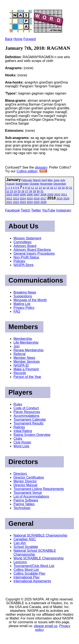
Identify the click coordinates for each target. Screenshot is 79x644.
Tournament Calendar (30, 419)
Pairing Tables (24, 504)
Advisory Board (25, 246)
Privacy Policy (24, 308)
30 (38, 191)
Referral (19, 354)
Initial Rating (23, 431)
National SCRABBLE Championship (40, 535)
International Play (27, 577)
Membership (23, 339)
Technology (22, 508)
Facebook (12, 210)
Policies (19, 261)
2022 (16, 202)
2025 (37, 202)
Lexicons (20, 562)
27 (27, 191)
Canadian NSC (25, 539)
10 (29, 188)
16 (52, 188)
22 (8, 191)
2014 (23, 198)
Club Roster (22, 442)
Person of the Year (27, 377)
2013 (16, 198)
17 (55, 188)
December (60, 184)
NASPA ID (21, 365)
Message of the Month (30, 300)
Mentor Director (25, 481)
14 (44, 188)
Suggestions (23, 296)
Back (9, 39)
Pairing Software (26, 500)
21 (71, 188)
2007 (37, 194)
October (34, 184)
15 (48, 188)
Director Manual (25, 485)
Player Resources (27, 412)
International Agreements (32, 581)
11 (33, 188)
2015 (30, 198)
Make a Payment (26, 369)
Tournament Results (28, 423)
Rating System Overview (32, 435)
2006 (30, 194)
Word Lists (21, 446)
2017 (44, 198)
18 (59, 188)
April (44, 180)
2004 (16, 194)
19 (63, 188)
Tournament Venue (28, 493)
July (63, 180)
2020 (66, 198)
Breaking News (25, 292)
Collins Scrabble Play (29, 573)
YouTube (49, 210)
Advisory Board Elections (32, 250)
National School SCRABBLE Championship (35, 553)
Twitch (25, 210)
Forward (30, 39)
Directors (20, 474)
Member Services (27, 362)
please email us (46, 626)
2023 (23, 202)
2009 (50, 194)
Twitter (36, 210)
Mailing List (22, 304)
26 (23, 191)
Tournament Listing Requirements (39, 489)
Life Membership (26, 343)
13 (40, 188)
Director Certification (29, 477)
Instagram (64, 210)
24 (15, 191)
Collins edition (27, 171)
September (22, 184)
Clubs (18, 439)
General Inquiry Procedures (34, 253)
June (56, 180)
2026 (44, 202)
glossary (41, 167)
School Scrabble (26, 547)
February (27, 180)
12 (36, 188)
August (10, 184)
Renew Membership (28, 350)
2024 (30, 202)
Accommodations (26, 416)
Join (17, 346)
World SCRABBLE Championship (39, 558)
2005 (23, 194)
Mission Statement (27, 238)
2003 (9, 194)
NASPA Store (23, 265)
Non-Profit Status (26, 257)
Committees (22, 242)
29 (34, 191)
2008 (44, 194)
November (46, 184)
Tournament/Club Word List (34, 566)
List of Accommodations (31, 496)
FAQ (17, 311)
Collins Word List (26, 570)
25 (19, 191)
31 (42, 191)
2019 (60, 198)
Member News (24, 358)
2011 (64, 194)
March (37, 180)
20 (67, 188)
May (50, 180)
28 (31, 191)
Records (20, 373)
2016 (37, 198)
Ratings (19, 427)
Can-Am (20, 543)
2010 (57, 194)
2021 (9, 202)
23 (11, 191)
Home (18, 39)
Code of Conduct (26, 408)
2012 (9, 198)
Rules (18, 404)
